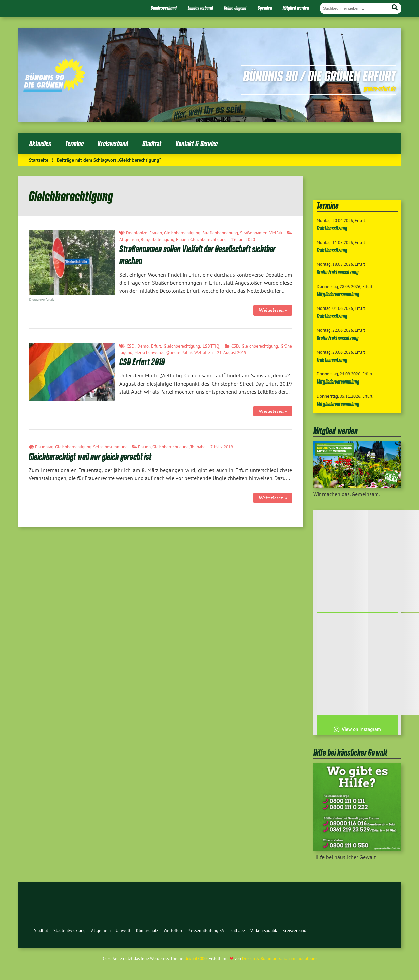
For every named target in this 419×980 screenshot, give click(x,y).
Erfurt (156, 346)
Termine (74, 143)
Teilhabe (198, 447)
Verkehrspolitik (264, 930)
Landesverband (200, 8)
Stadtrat (152, 143)
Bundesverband (164, 8)
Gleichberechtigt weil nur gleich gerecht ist (90, 456)
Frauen (156, 233)
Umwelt (123, 930)
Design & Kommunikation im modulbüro (279, 959)
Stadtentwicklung (70, 930)
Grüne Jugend (235, 8)
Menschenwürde (149, 352)
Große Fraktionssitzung (338, 272)
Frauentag (44, 447)
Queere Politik (180, 352)
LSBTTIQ (211, 346)
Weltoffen (203, 352)
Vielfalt (276, 233)
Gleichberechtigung (182, 233)
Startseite (39, 160)
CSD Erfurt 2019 (142, 362)
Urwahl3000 (196, 959)
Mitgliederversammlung (338, 294)
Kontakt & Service (197, 143)
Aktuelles (40, 143)
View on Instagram (357, 729)
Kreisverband (113, 143)
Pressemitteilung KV (206, 930)
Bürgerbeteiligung (157, 239)
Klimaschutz (147, 930)
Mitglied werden (296, 8)
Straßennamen (254, 233)
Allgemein (129, 239)
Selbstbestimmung (110, 447)
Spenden (265, 8)
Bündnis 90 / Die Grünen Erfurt (319, 76)
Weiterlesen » (273, 310)
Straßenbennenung (220, 233)
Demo (143, 346)
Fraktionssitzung (332, 228)
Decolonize (137, 233)
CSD (131, 346)
